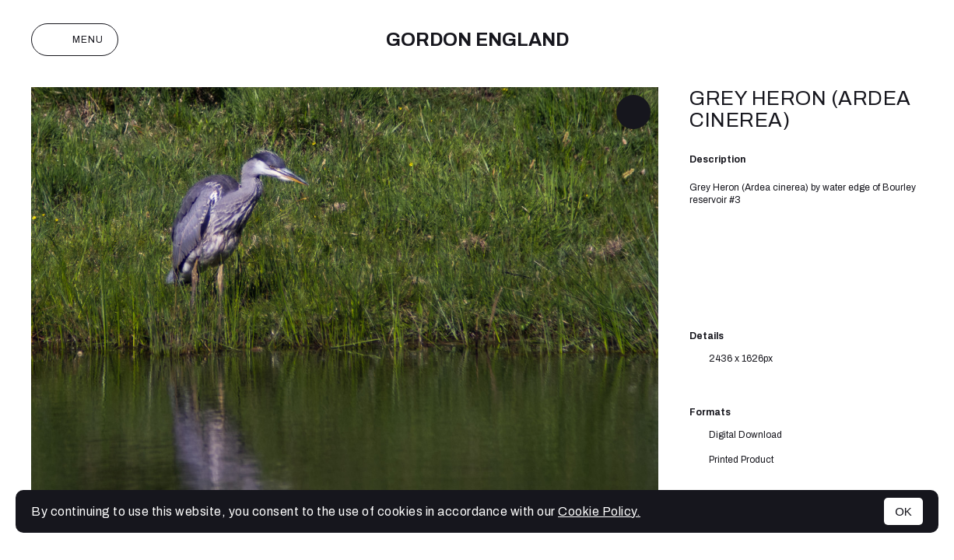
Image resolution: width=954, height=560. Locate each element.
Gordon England (477, 40)
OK (903, 511)
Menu (75, 40)
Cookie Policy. (599, 511)
